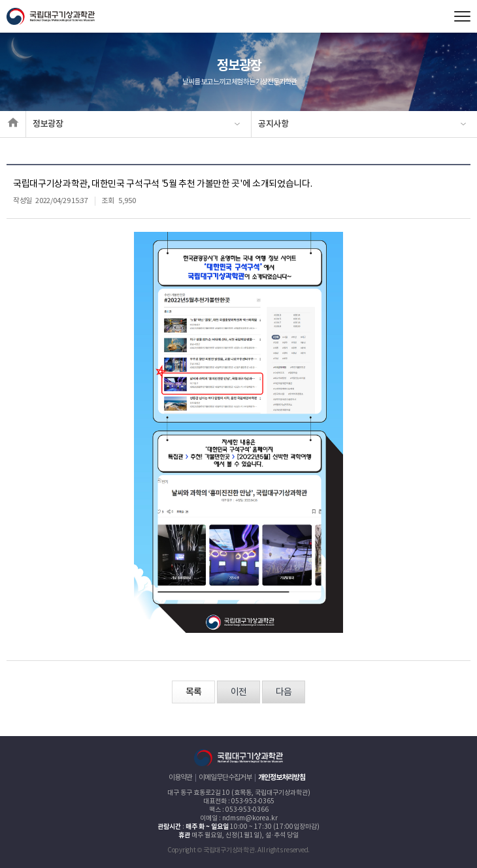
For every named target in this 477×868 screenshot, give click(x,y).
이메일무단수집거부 (225, 778)
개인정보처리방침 (282, 778)
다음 (284, 692)
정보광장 (48, 124)
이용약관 (180, 778)
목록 (193, 692)
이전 (238, 692)
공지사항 (273, 124)
